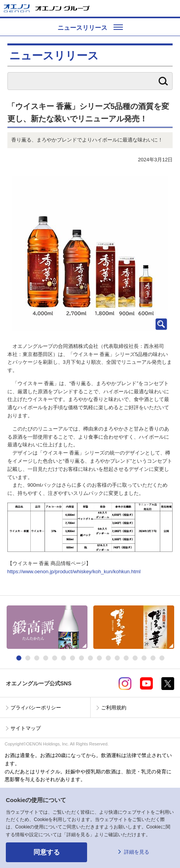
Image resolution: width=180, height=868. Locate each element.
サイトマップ (26, 728)
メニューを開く (171, 8)
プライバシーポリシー (36, 708)
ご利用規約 (114, 708)
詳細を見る (137, 852)
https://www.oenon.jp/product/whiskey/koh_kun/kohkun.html (74, 571)
